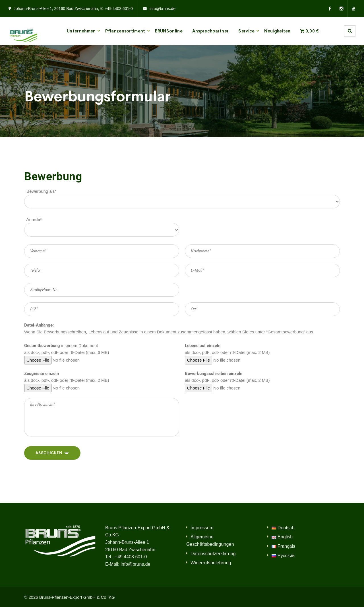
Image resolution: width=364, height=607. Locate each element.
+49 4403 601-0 (131, 557)
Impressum (202, 528)
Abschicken (52, 453)
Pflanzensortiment (125, 31)
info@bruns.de (163, 9)
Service (246, 31)
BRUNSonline (169, 31)
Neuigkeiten (277, 31)
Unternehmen (81, 31)
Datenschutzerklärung (213, 554)
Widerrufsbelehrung (211, 563)
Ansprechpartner (211, 31)
